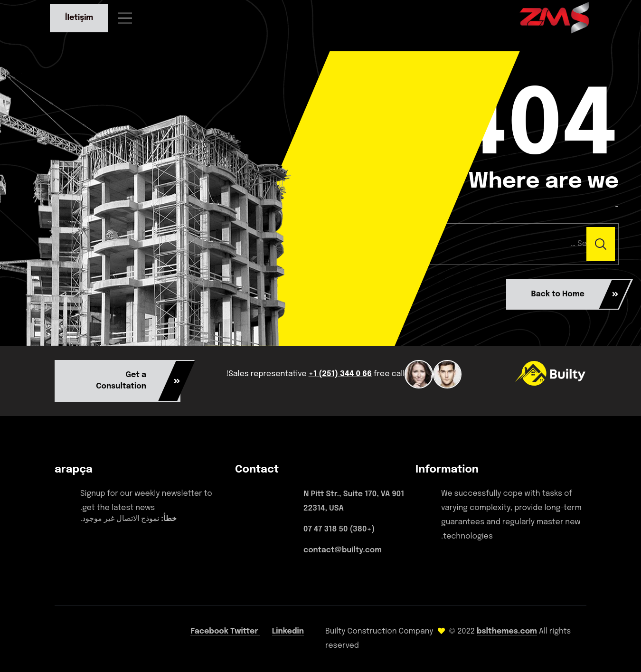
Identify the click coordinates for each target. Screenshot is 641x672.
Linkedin (288, 631)
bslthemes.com (507, 631)
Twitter (245, 631)
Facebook (210, 631)
